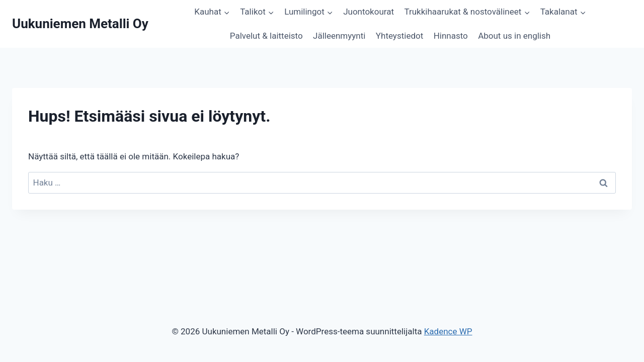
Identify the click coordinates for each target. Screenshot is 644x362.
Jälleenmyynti (339, 36)
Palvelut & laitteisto (266, 36)
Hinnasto (451, 36)
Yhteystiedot (399, 36)
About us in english (514, 36)
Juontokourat (369, 12)
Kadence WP (448, 331)
